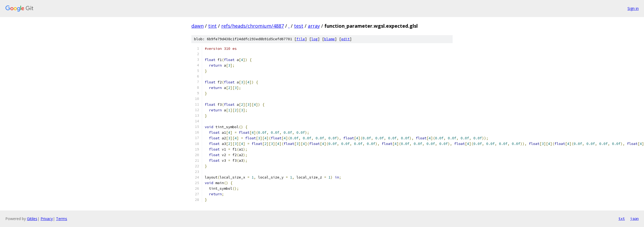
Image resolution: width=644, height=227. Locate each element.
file (301, 39)
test (299, 26)
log (315, 39)
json (634, 218)
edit (345, 39)
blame (329, 39)
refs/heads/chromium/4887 (253, 26)
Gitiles (32, 219)
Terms (62, 219)
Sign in (633, 8)
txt (622, 218)
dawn (198, 26)
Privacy (47, 219)
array (314, 26)
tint (212, 26)
